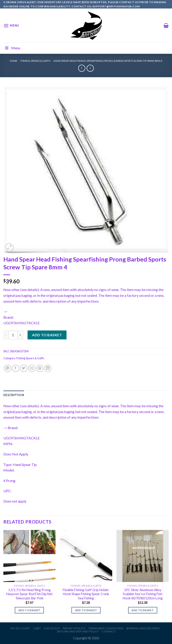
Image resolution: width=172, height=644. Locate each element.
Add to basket (47, 335)
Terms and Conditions (106, 628)
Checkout (52, 628)
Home (14, 61)
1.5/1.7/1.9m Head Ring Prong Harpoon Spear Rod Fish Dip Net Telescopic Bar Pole (29, 594)
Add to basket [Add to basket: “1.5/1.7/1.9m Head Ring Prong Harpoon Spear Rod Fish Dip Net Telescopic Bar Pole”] (29, 610)
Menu (12, 48)
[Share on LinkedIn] (48, 368)
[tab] (14, 395)
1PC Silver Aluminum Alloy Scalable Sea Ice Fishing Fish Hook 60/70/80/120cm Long (143, 594)
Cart (37, 628)
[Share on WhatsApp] (8, 368)
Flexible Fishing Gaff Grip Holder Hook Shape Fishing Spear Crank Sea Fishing (86, 594)
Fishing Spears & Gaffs (35, 61)
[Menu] (11, 26)
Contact (109, 631)
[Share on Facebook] (16, 368)
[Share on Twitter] (24, 368)
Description (14, 395)
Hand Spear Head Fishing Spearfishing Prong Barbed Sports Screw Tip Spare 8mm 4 (108, 61)
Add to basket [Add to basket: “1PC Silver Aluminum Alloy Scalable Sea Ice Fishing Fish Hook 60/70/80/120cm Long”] (143, 610)
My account (20, 628)
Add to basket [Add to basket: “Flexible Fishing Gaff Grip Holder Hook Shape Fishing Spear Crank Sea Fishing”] (86, 610)
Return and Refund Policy (78, 631)
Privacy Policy (74, 628)
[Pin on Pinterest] (40, 368)
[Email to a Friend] (32, 368)
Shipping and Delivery (143, 628)
